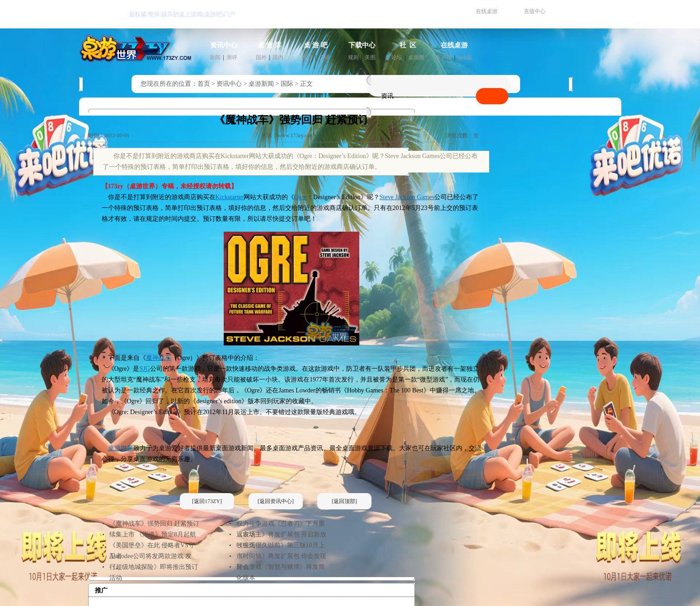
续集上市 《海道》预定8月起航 (153, 534)
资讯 (387, 96)
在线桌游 (487, 11)
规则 (353, 57)
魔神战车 (159, 358)
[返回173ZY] (207, 501)
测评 (232, 57)
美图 (370, 57)
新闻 (215, 57)
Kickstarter (230, 197)
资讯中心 (224, 45)
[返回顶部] (344, 501)
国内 (278, 57)
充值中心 (535, 11)
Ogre (301, 197)
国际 (287, 84)
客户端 (444, 57)
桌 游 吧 (316, 45)
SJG (145, 369)
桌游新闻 (261, 84)
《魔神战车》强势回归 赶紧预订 (155, 524)
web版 (465, 57)
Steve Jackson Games (407, 197)
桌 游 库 (270, 45)
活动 (324, 57)
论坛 (397, 57)
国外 (261, 57)
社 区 (408, 45)
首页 (204, 84)
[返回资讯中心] (276, 501)
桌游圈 (416, 57)
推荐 (307, 57)
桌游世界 (121, 448)
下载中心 (362, 45)
